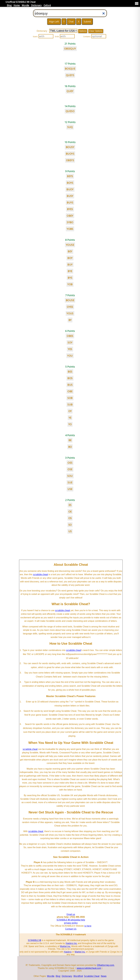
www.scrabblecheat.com (89, 968)
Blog (9, 5)
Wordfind (78, 976)
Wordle (25, 5)
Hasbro (68, 952)
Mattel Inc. (65, 946)
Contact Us (71, 929)
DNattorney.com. (106, 965)
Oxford (47, 5)
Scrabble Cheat (92, 976)
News (104, 976)
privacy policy (71, 923)
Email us (71, 914)
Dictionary (36, 5)
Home (17, 5)
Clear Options (96, 31)
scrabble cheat (41, 574)
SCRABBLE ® (35, 940)
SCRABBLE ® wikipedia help (71, 920)
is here (88, 926)
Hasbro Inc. (71, 943)
